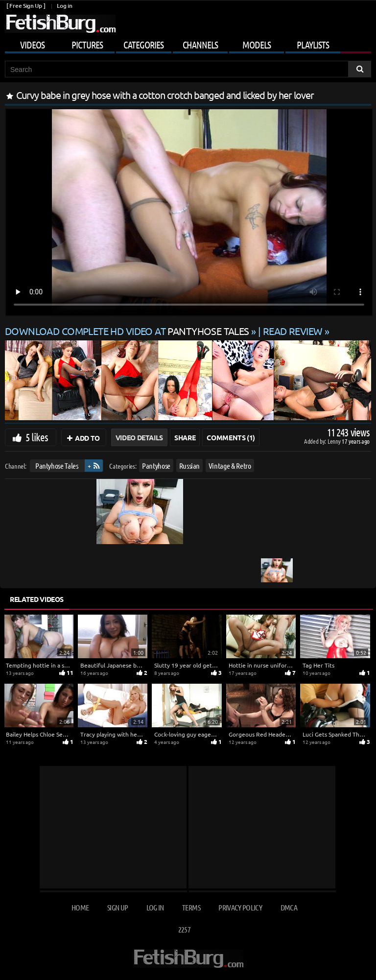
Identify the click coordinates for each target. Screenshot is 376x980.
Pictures (87, 45)
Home (80, 907)
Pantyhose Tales (57, 466)
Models (257, 45)
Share (185, 437)
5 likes (37, 437)
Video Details (139, 437)
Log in (64, 6)
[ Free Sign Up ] (26, 6)
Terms (191, 907)
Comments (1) (231, 437)
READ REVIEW (293, 331)
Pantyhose (156, 466)
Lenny (335, 441)
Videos (32, 45)
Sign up (117, 907)
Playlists (313, 45)
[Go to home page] (60, 24)
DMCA (289, 907)
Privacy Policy (240, 907)
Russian (190, 466)
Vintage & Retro (230, 466)
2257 (184, 929)
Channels (200, 45)
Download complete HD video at (128, 331)
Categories (143, 45)
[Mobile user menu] (188, 43)
